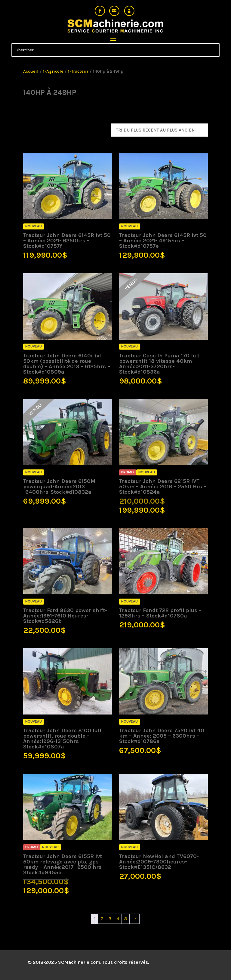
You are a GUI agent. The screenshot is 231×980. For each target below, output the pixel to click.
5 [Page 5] (126, 919)
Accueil (31, 71)
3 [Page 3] (110, 919)
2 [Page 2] (102, 919)
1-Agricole (53, 71)
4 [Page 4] (118, 919)
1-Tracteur (78, 71)
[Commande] (159, 130)
